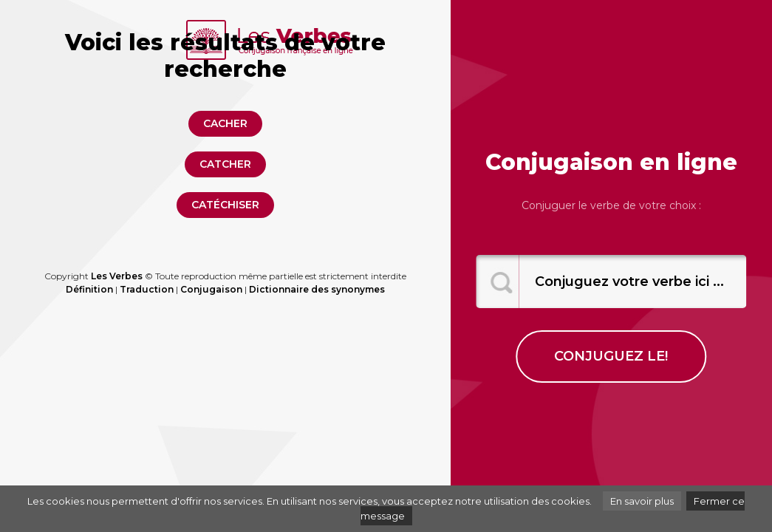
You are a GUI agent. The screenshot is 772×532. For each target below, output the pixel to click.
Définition (89, 289)
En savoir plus (642, 501)
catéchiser (225, 205)
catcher (225, 164)
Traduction (147, 289)
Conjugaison (211, 289)
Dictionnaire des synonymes (317, 289)
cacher (225, 123)
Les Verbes (117, 276)
